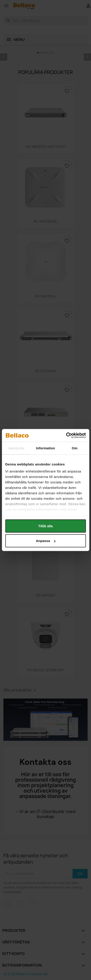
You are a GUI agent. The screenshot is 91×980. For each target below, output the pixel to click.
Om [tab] (75, 448)
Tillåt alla (46, 526)
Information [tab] (46, 448)
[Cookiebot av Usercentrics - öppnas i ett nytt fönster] (66, 435)
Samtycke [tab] (16, 448)
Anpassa (46, 541)
